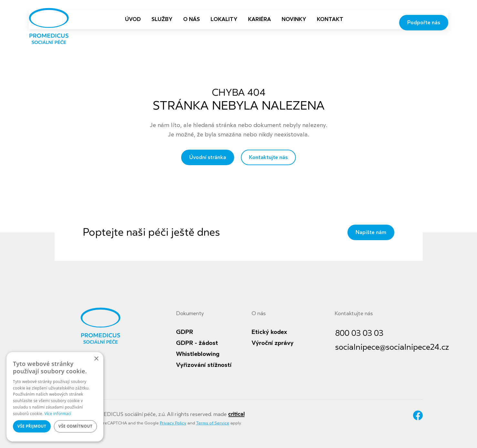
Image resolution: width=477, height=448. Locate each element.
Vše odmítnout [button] (75, 426)
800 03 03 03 (359, 333)
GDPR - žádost (197, 343)
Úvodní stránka (208, 157)
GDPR (185, 332)
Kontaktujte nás (268, 157)
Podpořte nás (424, 23)
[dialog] (55, 397)
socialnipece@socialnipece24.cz (392, 347)
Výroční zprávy (273, 343)
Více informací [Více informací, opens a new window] (58, 414)
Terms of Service (213, 423)
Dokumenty (190, 314)
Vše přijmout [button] (32, 426)
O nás (259, 314)
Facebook (418, 415)
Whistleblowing (198, 354)
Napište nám (371, 232)
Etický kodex (269, 332)
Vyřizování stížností (204, 365)
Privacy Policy (173, 423)
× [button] (96, 359)
